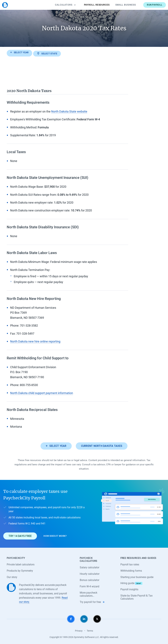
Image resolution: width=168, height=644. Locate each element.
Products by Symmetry (20, 570)
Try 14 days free (20, 535)
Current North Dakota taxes (102, 445)
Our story (12, 576)
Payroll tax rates (130, 564)
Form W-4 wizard (89, 586)
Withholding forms (131, 570)
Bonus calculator (89, 579)
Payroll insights (129, 589)
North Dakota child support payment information (42, 392)
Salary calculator (89, 567)
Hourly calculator (90, 573)
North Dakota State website (69, 111)
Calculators (61, 5)
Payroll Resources (92, 5)
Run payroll (150, 5)
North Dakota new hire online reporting (35, 340)
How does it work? (55, 535)
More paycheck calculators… (89, 594)
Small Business (121, 5)
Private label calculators (21, 564)
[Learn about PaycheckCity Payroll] (133, 513)
